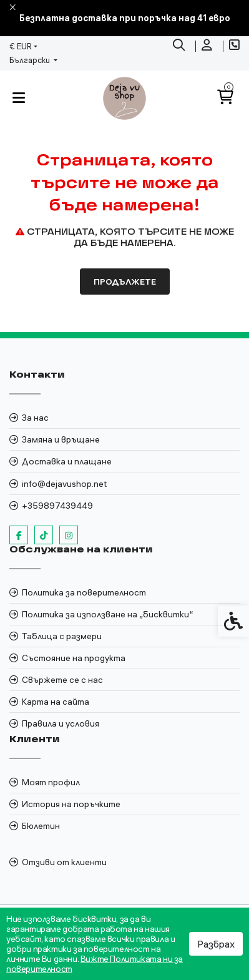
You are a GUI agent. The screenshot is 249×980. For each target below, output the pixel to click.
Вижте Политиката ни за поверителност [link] (95, 964)
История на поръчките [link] (71, 804)
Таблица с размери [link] (62, 636)
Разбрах (216, 944)
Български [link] (31, 60)
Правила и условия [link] (61, 723)
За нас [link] (35, 418)
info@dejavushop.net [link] (64, 484)
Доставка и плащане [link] (67, 461)
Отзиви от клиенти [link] (64, 862)
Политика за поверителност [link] (84, 592)
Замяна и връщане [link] (61, 439)
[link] (180, 46)
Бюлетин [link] (41, 826)
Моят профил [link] (51, 782)
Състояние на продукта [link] (74, 658)
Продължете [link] (125, 282)
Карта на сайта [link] (56, 702)
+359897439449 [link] (57, 506)
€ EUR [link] (21, 46)
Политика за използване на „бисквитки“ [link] (107, 614)
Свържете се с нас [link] (62, 680)
